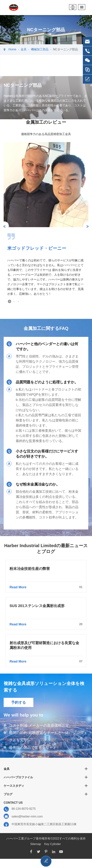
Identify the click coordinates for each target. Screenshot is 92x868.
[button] (10, 301)
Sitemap (36, 844)
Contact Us (13, 803)
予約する (19, 702)
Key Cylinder (53, 844)
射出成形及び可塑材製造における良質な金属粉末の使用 (44, 645)
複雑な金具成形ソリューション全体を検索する (44, 687)
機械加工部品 (40, 49)
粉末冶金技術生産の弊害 (30, 569)
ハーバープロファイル (46, 777)
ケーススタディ (46, 786)
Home (12, 49)
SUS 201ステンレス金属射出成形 (37, 606)
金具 (24, 49)
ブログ (46, 794)
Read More (46, 587)
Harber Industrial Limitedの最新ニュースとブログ (46, 548)
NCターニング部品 (65, 49)
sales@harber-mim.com (23, 816)
